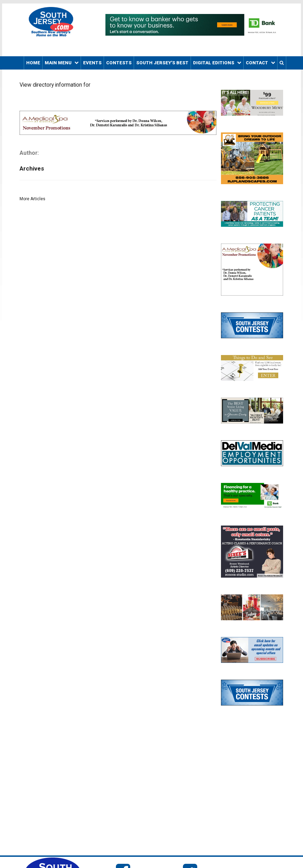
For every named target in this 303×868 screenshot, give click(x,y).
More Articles (32, 199)
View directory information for (55, 85)
